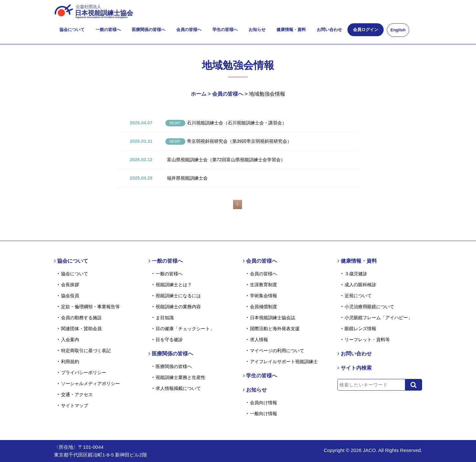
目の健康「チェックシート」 (185, 329)
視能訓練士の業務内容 (178, 307)
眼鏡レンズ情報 (360, 329)
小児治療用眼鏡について (369, 307)
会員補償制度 (264, 307)
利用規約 (70, 362)
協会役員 (70, 296)
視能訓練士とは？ (174, 285)
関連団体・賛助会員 (81, 329)
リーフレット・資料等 (367, 340)
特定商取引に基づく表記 (86, 351)
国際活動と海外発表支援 (275, 329)
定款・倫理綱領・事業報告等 (90, 307)
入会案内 (70, 340)
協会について (72, 30)
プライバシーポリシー (84, 373)
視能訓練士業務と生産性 (181, 377)
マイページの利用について (277, 351)
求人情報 (259, 340)
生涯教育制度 (264, 285)
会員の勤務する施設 (81, 318)
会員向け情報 (264, 403)
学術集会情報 (264, 296)
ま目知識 (165, 318)
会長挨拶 (70, 285)
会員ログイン (366, 30)
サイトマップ (75, 405)
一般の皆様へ (108, 30)
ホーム (199, 94)
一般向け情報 (264, 414)
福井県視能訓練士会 (187, 178)
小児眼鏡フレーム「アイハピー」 (378, 318)
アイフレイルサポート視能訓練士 (284, 362)
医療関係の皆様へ (149, 30)
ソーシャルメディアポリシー (90, 383)
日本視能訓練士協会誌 (273, 318)
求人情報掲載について (178, 388)
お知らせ (257, 30)
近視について (358, 296)
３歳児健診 (356, 274)
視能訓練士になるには (178, 296)
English (398, 30)
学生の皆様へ (225, 30)
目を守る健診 (169, 340)
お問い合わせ (329, 30)
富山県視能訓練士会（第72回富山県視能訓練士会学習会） (226, 160)
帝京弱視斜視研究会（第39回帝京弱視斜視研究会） (228, 141)
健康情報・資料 (291, 30)
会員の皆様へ (189, 30)
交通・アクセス (77, 394)
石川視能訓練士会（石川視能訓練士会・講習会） (226, 123)
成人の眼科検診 (360, 285)
